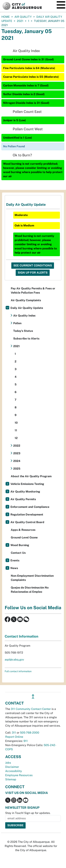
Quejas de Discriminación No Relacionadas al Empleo (30, 590)
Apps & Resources (23, 530)
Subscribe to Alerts (26, 339)
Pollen (17, 323)
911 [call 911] (26, 741)
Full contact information (18, 671)
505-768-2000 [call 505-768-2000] (30, 733)
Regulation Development (27, 515)
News (14, 568)
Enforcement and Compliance (30, 507)
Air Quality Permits (23, 499)
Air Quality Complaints (26, 300)
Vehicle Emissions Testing (27, 484)
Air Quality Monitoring (25, 492)
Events (15, 560)
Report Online (14, 737)
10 (16, 423)
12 (16, 438)
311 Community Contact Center (31, 709)
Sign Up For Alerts (33, 273)
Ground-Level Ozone (24, 537)
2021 (20, 21)
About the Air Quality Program (31, 476)
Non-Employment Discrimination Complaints (32, 578)
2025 (17, 469)
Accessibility (14, 771)
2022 (17, 446)
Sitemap (11, 779)
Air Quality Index (24, 316)
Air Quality (23, 17)
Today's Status (23, 331)
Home (6, 17)
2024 (17, 461)
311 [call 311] (14, 733)
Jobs (8, 763)
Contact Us (18, 553)
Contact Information (22, 636)
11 (16, 430)
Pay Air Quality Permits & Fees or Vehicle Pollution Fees (33, 291)
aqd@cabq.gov (14, 660)
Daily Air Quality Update (27, 308)
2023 (17, 453)
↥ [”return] (33, 696)
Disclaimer (12, 767)
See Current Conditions (33, 265)
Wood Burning (20, 545)
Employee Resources (19, 775)
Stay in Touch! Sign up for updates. (28, 813)
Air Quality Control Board (27, 522)
